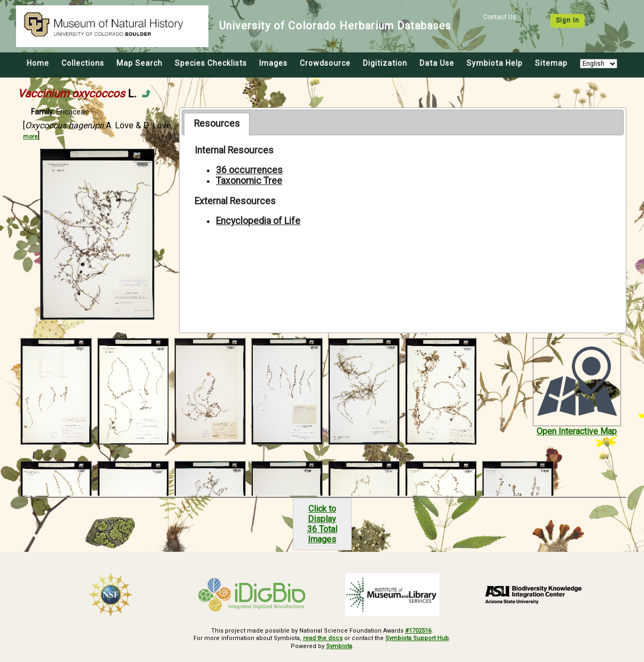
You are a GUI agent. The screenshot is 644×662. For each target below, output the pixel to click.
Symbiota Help (495, 63)
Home (38, 63)
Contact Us (500, 17)
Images (273, 63)
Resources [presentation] (217, 124)
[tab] (217, 124)
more (30, 137)
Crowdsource (325, 63)
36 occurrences (249, 170)
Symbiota (339, 646)
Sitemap (551, 63)
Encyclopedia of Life (258, 221)
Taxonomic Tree (249, 181)
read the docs (323, 638)
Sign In (568, 20)
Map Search (139, 63)
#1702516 (418, 631)
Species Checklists (211, 63)
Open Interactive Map (577, 431)
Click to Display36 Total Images (322, 524)
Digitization (385, 63)
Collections (83, 63)
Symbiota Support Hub (417, 638)
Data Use (437, 63)
